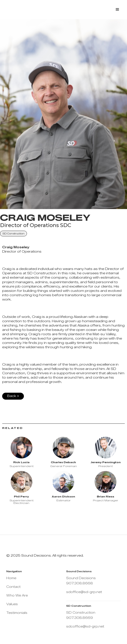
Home (11, 578)
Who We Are (17, 596)
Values (12, 604)
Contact (13, 587)
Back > (13, 396)
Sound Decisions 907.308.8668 (81, 581)
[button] (117, 10)
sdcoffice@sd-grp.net (85, 627)
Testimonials (17, 613)
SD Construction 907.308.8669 (81, 615)
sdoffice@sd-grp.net (84, 592)
